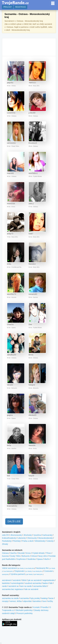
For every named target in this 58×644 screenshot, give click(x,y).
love (44, 601)
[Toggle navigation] (53, 3)
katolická (6, 583)
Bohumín (26, 556)
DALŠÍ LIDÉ (14, 521)
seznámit (17, 580)
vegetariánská (48, 580)
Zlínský (5, 544)
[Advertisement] (29, 47)
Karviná (5, 556)
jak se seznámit (35, 580)
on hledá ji (21, 568)
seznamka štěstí (40, 586)
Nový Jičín (43, 556)
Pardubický (7, 541)
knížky (50, 601)
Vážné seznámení (10, 568)
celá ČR (5, 535)
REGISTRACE (21, 7)
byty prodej (35, 598)
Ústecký (50, 541)
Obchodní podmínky (24, 610)
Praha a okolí (28, 541)
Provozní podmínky (25, 613)
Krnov (28, 553)
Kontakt (36, 607)
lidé (51, 583)
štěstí (24, 580)
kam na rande (26, 586)
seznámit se (13, 586)
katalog (44, 598)
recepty (5, 601)
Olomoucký (32, 538)
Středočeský (40, 541)
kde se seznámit (31, 589)
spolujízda (5, 574)
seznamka (25, 598)
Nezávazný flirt (42, 568)
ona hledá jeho (30, 568)
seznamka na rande (10, 598)
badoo (45, 583)
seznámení (7, 580)
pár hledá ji (30, 574)
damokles (37, 601)
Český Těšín (15, 556)
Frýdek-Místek (38, 553)
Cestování (49, 571)
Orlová (34, 556)
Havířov (13, 553)
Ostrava (5, 553)
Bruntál (21, 553)
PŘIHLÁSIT (8, 7)
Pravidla (45, 607)
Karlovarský (47, 535)
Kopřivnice (21, 559)
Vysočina (37, 535)
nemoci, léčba (16, 601)
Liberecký (22, 538)
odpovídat (27, 601)
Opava (40, 559)
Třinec (48, 553)
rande (4, 586)
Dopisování (20, 571)
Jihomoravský (16, 535)
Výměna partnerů (18, 574)
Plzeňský (17, 541)
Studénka (31, 559)
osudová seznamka (33, 583)
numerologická (17, 583)
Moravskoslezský (46, 538)
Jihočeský (28, 535)
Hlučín (47, 559)
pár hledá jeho (38, 574)
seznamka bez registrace (13, 589)
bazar (51, 598)
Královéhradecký (9, 538)
